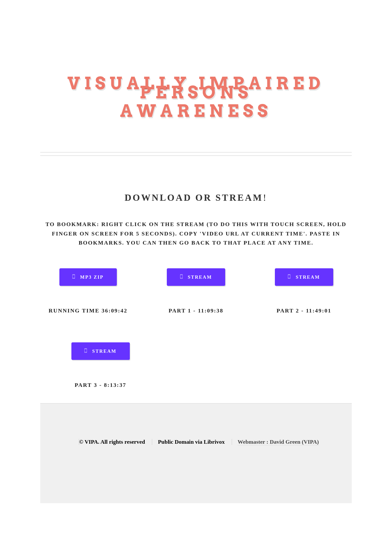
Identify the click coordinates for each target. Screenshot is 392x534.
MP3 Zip (92, 277)
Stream (200, 277)
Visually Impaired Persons (196, 88)
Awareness (196, 111)
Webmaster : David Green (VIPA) (278, 442)
